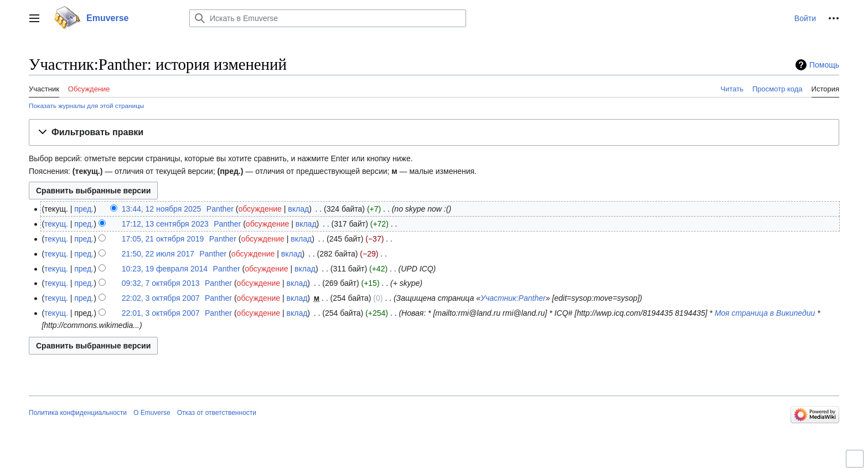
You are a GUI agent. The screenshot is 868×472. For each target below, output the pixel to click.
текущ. (56, 224)
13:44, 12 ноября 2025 (162, 209)
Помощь (824, 65)
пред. (84, 209)
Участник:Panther (513, 298)
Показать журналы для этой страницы (86, 106)
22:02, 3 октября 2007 (161, 298)
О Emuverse (152, 413)
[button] (34, 18)
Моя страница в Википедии (765, 313)
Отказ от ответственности (217, 413)
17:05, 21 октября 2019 (163, 239)
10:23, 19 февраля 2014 (165, 269)
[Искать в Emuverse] (328, 18)
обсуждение (260, 209)
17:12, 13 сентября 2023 (165, 224)
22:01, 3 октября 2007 (161, 313)
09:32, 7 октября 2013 (161, 283)
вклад (298, 209)
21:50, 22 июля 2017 (158, 254)
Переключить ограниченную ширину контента (856, 463)
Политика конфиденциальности (78, 413)
